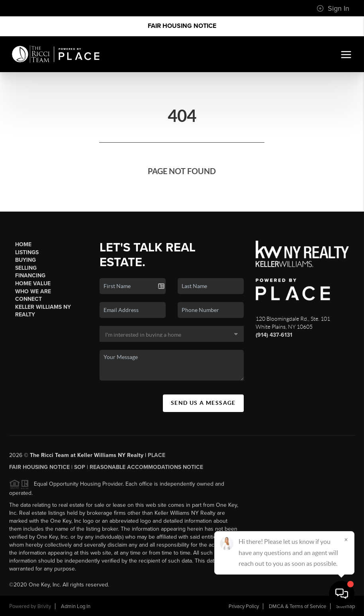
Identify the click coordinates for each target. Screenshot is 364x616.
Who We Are (33, 291)
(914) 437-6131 (274, 335)
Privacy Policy (244, 606)
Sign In (333, 8)
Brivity (44, 606)
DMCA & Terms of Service (297, 606)
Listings (27, 252)
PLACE (157, 458)
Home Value (33, 283)
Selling (26, 268)
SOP (80, 470)
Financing (30, 276)
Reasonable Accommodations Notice (146, 470)
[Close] (346, 539)
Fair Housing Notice (182, 26)
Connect (28, 299)
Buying (25, 260)
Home (23, 244)
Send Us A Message (203, 403)
